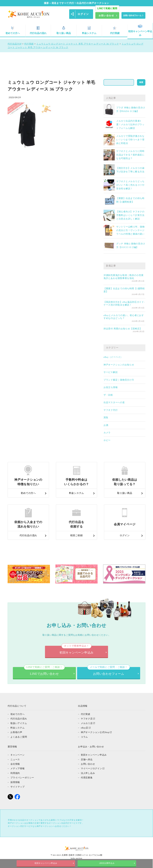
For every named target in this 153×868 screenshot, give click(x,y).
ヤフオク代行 (111, 410)
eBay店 (85, 727)
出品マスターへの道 (114, 402)
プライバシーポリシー (22, 777)
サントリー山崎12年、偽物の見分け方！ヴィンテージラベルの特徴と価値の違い (130, 230)
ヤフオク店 (87, 718)
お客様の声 (16, 732)
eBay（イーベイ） (113, 357)
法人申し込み (88, 772)
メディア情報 (18, 768)
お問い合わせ (88, 763)
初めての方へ (18, 714)
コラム (84, 736)
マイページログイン (91, 768)
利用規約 (15, 772)
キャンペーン (18, 754)
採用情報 (15, 781)
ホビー (107, 440)
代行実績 (115, 30)
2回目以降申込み (107, 863)
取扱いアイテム (19, 723)
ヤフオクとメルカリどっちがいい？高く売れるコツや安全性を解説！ (130, 185)
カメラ (107, 433)
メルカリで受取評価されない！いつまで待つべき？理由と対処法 (130, 140)
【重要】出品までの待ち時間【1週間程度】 (124, 290)
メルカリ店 (87, 723)
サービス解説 (111, 372)
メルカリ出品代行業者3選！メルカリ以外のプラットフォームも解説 (130, 125)
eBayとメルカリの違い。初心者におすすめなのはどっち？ (124, 317)
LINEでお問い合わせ (44, 671)
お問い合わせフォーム (109, 671)
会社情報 (15, 763)
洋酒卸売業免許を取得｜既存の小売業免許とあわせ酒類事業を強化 (124, 277)
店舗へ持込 (87, 759)
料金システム (89, 30)
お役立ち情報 (111, 387)
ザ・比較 (108, 395)
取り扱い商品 (64, 30)
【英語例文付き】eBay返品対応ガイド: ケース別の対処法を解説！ (124, 304)
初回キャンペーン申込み (140, 30)
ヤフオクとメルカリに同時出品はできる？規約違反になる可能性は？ (130, 155)
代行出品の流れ (38, 30)
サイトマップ (18, 786)
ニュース (15, 759)
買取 (106, 418)
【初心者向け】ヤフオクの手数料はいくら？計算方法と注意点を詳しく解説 (130, 215)
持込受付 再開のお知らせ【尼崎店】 (123, 329)
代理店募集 (87, 777)
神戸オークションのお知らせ (119, 365)
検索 (141, 82)
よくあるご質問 (19, 736)
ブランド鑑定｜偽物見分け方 (119, 380)
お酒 (106, 425)
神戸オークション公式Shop (95, 732)
